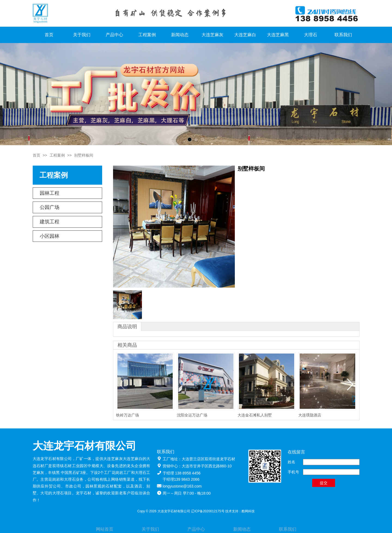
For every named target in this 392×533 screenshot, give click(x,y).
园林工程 (50, 193)
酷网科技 (248, 511)
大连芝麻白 (245, 35)
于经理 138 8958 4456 (182, 473)
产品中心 (114, 35)
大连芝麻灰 (212, 35)
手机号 (293, 472)
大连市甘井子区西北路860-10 (207, 466)
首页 (49, 35)
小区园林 (50, 236)
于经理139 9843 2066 (181, 479)
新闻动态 (180, 35)
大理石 (311, 35)
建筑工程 (50, 222)
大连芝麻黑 (278, 35)
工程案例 (147, 35)
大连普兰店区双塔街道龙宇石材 (208, 459)
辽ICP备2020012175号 (208, 511)
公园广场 (50, 207)
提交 (324, 483)
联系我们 (343, 35)
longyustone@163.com (182, 486)
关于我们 (82, 35)
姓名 (291, 462)
